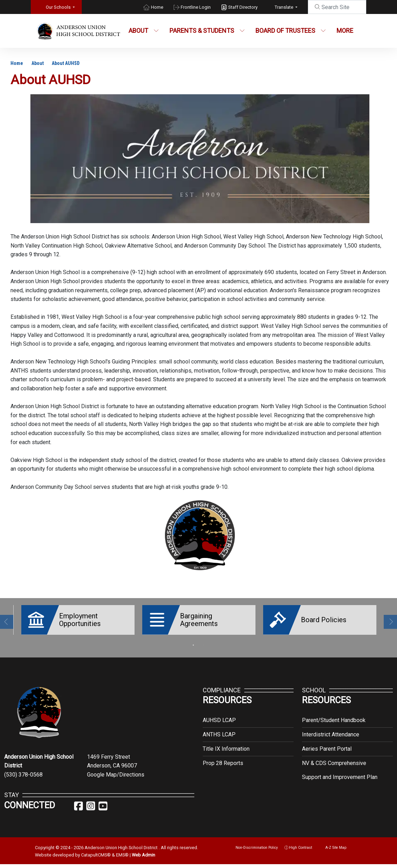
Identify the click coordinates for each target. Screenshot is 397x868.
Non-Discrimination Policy (253, 842)
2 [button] (204, 640)
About (144, 31)
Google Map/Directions (116, 769)
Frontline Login (196, 7)
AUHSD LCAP (219, 715)
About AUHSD (66, 63)
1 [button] (193, 640)
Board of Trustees (289, 31)
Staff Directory (243, 7)
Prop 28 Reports (223, 758)
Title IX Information (226, 744)
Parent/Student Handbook (334, 715)
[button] (60, 7)
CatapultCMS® (96, 850)
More (347, 31)
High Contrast (301, 842)
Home (157, 7)
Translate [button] (284, 7)
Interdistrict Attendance (331, 729)
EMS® (122, 850)
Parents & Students (205, 31)
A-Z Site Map (333, 842)
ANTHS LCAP (219, 729)
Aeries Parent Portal (327, 744)
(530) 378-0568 (23, 769)
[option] (76, 620)
